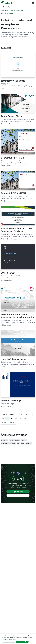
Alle (7, 10)
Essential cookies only (9, 642)
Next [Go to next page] (5, 423)
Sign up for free (18, 492)
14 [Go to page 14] (30, 415)
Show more (5, 447)
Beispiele (20, 10)
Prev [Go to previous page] (12, 415)
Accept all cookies (22, 642)
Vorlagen (13, 10)
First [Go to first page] (5, 415)
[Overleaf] (7, 3)
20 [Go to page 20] (25, 419)
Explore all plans (18, 496)
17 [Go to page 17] (12, 419)
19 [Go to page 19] (20, 419)
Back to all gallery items (9, 7)
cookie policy (12, 639)
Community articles (7, 13)
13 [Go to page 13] (26, 415)
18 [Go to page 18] (16, 419)
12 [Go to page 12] (22, 415)
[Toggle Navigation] (33, 3)
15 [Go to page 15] (3, 419)
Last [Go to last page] (12, 423)
